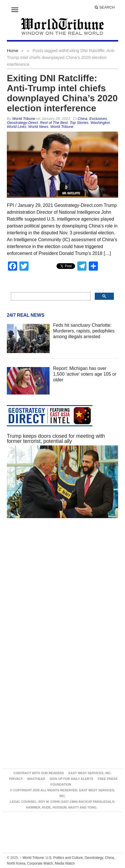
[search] (50, 296)
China (82, 119)
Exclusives (98, 119)
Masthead (36, 779)
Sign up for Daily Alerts (71, 779)
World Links (17, 127)
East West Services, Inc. (90, 773)
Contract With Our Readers (39, 773)
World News (38, 127)
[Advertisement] (56, 590)
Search (105, 7)
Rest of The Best (54, 123)
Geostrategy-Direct (22, 123)
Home (13, 50)
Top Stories (79, 123)
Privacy (16, 779)
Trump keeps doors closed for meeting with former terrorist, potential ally (56, 439)
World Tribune (62, 127)
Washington (100, 123)
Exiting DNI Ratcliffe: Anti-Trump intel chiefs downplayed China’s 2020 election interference (62, 93)
